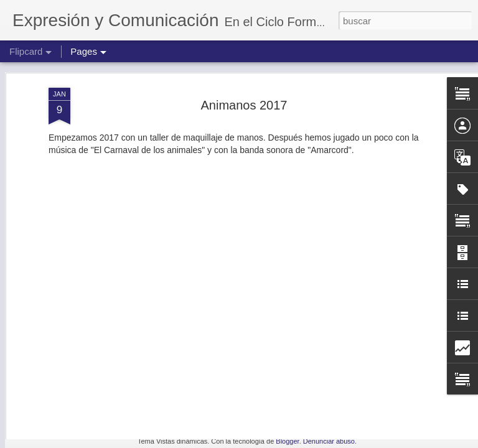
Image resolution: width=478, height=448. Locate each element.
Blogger (287, 441)
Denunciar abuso (329, 441)
